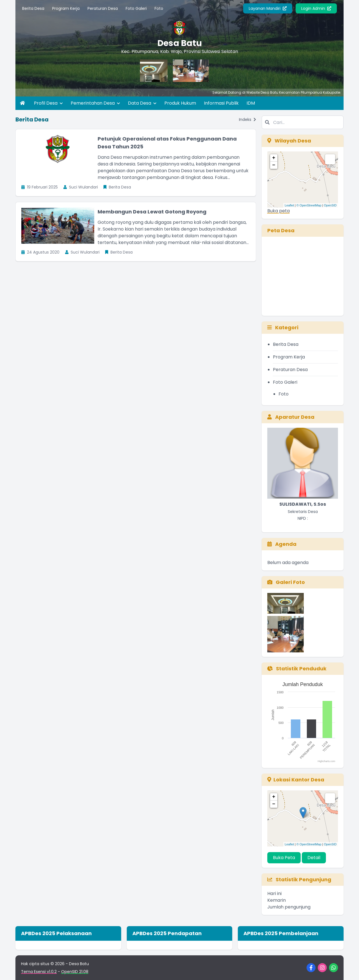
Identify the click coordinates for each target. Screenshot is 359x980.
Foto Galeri (136, 8)
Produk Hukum (180, 103)
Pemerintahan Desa (95, 103)
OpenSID (330, 205)
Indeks (248, 119)
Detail (314, 858)
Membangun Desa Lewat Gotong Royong (152, 212)
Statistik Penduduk (297, 669)
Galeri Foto (286, 582)
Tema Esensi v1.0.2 (39, 972)
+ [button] (274, 158)
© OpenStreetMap (309, 205)
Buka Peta (284, 858)
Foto (159, 8)
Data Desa (142, 103)
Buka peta (279, 211)
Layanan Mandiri (268, 8)
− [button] (274, 165)
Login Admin (316, 8)
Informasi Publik (221, 103)
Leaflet (289, 205)
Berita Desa (33, 8)
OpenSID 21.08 (75, 972)
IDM (251, 103)
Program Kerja (66, 8)
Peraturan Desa (103, 8)
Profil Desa (48, 103)
